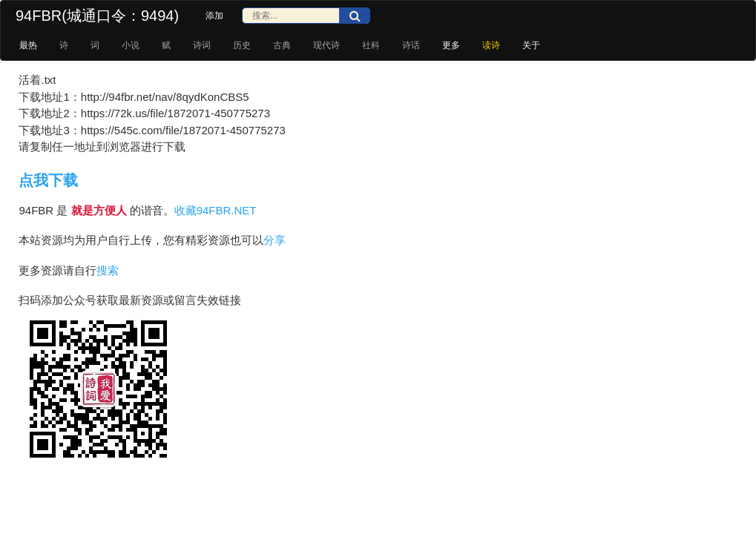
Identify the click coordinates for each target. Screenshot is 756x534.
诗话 (411, 45)
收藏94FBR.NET (216, 210)
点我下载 (48, 180)
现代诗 (326, 45)
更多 (451, 45)
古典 (282, 45)
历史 (242, 45)
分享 (275, 240)
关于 (531, 45)
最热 (28, 45)
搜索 (108, 270)
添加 (214, 16)
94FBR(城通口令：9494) (97, 16)
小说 (131, 45)
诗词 (202, 45)
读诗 (491, 45)
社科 (371, 45)
